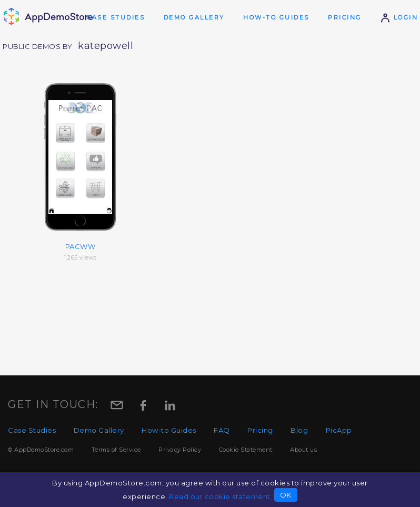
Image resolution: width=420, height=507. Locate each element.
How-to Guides (276, 17)
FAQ (222, 430)
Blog (299, 430)
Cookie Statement (246, 450)
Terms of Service (116, 450)
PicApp (339, 430)
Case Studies (116, 17)
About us (303, 450)
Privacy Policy (180, 450)
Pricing (345, 17)
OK (286, 495)
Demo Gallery (194, 17)
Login (399, 17)
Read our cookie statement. (221, 496)
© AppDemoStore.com (41, 450)
